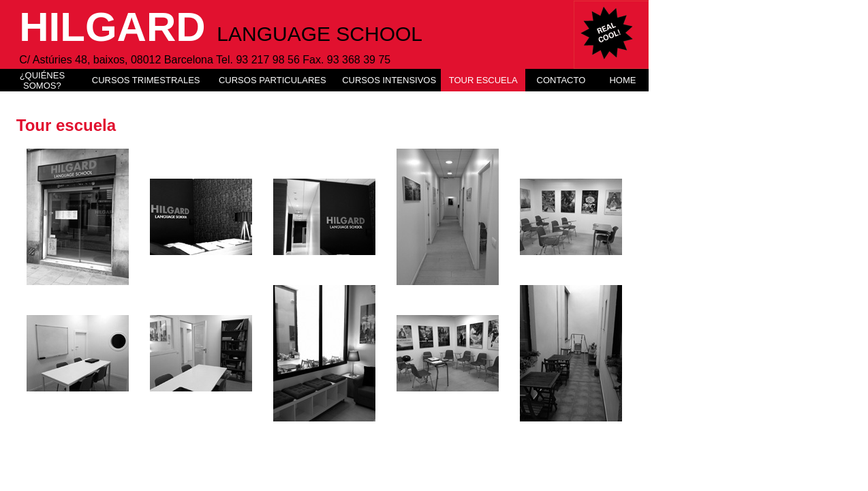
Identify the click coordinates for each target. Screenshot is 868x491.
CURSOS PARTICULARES (273, 80)
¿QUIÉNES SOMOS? (42, 80)
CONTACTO (561, 80)
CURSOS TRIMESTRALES (146, 80)
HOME (622, 80)
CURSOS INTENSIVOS (389, 80)
